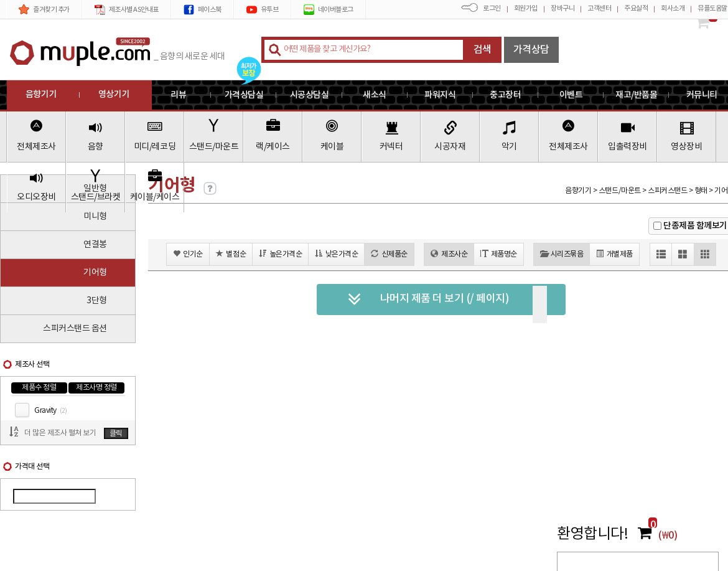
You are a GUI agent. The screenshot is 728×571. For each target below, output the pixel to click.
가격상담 (531, 50)
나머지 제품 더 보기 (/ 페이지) (428, 300)
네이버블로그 (329, 10)
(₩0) (668, 536)
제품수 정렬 (39, 388)
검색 (483, 50)
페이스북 (203, 10)
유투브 (263, 10)
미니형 (95, 217)
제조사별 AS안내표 (127, 10)
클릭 (116, 434)
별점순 (231, 254)
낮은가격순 (336, 254)
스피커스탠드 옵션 (75, 329)
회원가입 (526, 8)
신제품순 (389, 254)
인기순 (188, 254)
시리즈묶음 (562, 254)
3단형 (97, 301)
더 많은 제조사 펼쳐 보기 (60, 433)
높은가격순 (280, 254)
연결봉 (95, 245)
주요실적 (636, 8)
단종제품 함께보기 (695, 226)
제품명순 (499, 254)
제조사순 (449, 254)
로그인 (492, 8)
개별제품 (614, 254)
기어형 (95, 273)
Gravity (50, 411)
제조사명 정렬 (96, 388)
